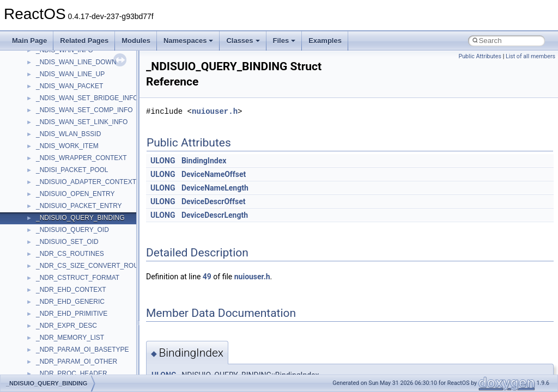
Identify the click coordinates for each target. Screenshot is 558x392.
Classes (243, 41)
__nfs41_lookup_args (67, 216)
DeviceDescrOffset (214, 201)
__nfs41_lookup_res (65, 252)
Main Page (29, 41)
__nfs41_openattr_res (68, 348)
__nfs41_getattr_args (67, 72)
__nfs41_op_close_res (69, 276)
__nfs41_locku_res (63, 204)
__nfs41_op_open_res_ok (74, 312)
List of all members (530, 56)
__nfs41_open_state (66, 324)
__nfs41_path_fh (60, 360)
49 (207, 277)
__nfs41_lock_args (63, 132)
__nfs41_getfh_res (63, 96)
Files (284, 41)
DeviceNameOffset (214, 174)
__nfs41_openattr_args (69, 336)
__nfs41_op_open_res (68, 300)
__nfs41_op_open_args (70, 288)
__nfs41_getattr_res (65, 84)
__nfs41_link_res (61, 120)
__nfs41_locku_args (65, 192)
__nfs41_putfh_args (65, 372)
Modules (136, 41)
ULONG (163, 161)
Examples (325, 41)
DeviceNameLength (215, 188)
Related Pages (84, 41)
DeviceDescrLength (215, 215)
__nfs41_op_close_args (71, 264)
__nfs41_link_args (62, 108)
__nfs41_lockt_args (64, 168)
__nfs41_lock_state (64, 156)
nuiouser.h (215, 111)
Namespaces (189, 41)
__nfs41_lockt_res (62, 180)
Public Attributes (480, 56)
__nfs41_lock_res (62, 144)
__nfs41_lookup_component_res (83, 240)
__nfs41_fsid (54, 60)
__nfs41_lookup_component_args (85, 228)
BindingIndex (204, 161)
